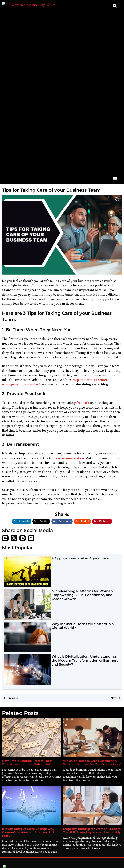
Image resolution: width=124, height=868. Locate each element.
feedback (83, 246)
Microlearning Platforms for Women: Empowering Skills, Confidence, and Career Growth (83, 438)
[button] (115, 21)
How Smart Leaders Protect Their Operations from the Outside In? (27, 605)
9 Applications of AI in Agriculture (80, 401)
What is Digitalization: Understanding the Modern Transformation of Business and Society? (85, 503)
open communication (68, 301)
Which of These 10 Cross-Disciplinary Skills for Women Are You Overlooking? (92, 605)
